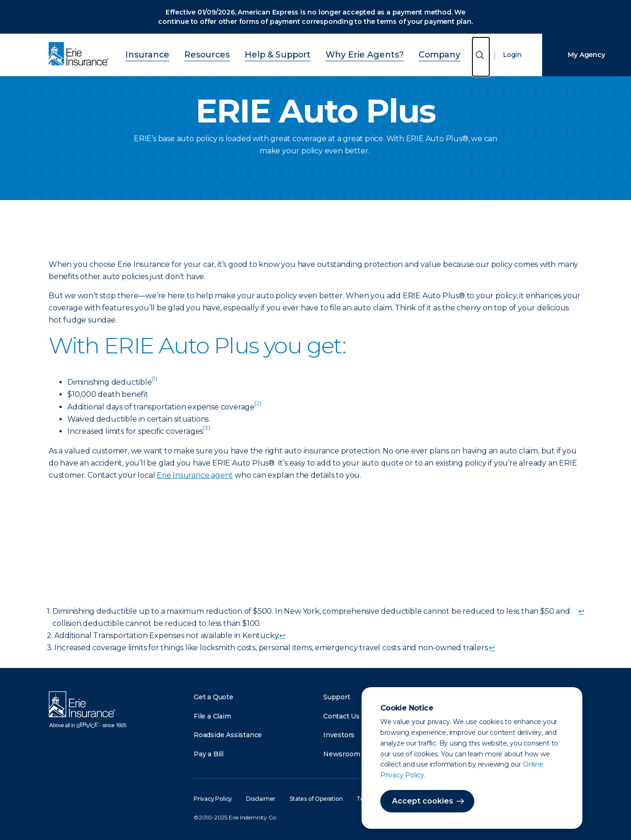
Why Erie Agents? (353, 54)
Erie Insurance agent (195, 475)
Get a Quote (214, 697)
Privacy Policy (213, 799)
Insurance (172, 54)
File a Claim (212, 716)
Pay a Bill (209, 754)
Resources (222, 54)
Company (415, 54)
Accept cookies (423, 801)
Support (337, 697)
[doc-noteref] (155, 382)
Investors (339, 735)
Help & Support (281, 54)
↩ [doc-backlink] (581, 611)
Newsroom (341, 754)
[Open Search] (481, 57)
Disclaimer (261, 799)
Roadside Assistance (228, 735)
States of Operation (316, 799)
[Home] (81, 55)
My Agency (586, 55)
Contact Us (341, 716)
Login (512, 55)
